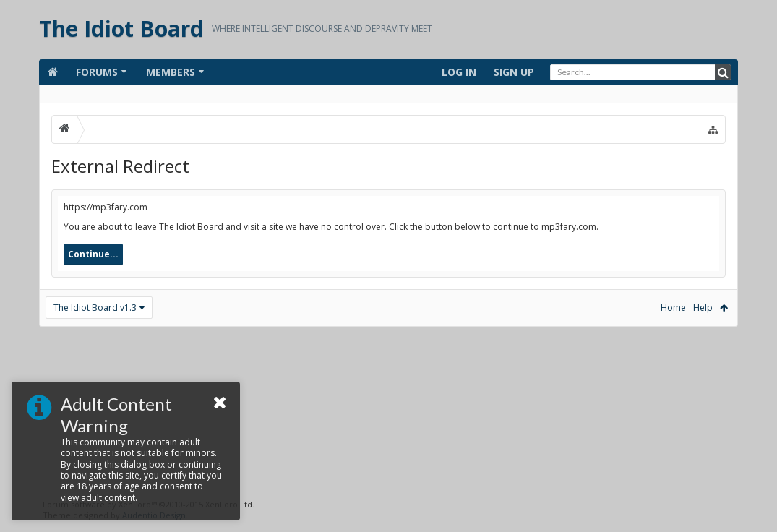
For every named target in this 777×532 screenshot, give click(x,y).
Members (171, 72)
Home (673, 308)
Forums (97, 72)
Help (703, 308)
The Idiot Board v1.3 (95, 308)
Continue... (93, 254)
